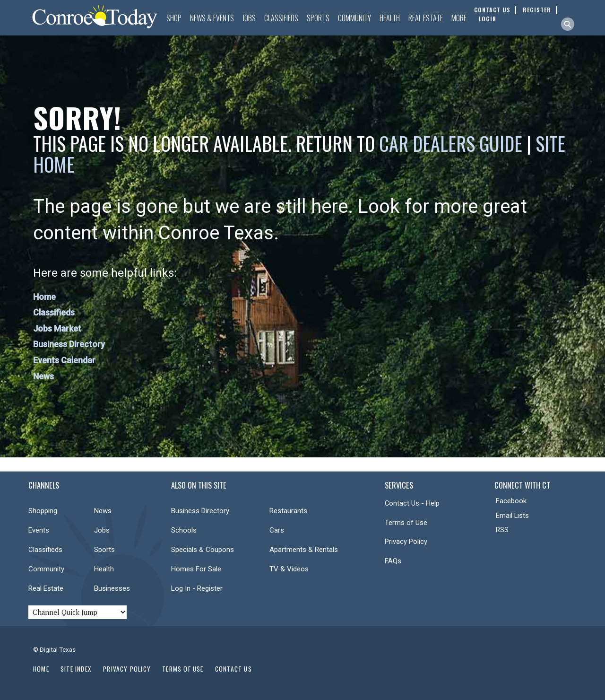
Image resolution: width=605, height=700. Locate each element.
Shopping (43, 511)
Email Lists (512, 516)
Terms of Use (406, 523)
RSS (502, 530)
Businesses (112, 588)
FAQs (393, 561)
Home (44, 297)
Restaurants (288, 511)
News (43, 376)
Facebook (511, 501)
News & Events (212, 18)
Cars (277, 530)
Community (354, 18)
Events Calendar (64, 360)
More (459, 18)
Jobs (249, 18)
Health (390, 18)
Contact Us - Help (412, 503)
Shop (174, 18)
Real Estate (426, 18)
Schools (184, 530)
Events (39, 530)
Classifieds (281, 18)
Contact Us (233, 669)
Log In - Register (197, 588)
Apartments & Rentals (304, 550)
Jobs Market (57, 328)
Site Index (76, 669)
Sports (318, 18)
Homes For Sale (196, 569)
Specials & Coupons (203, 550)
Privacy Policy (406, 542)
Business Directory (69, 344)
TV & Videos (289, 569)
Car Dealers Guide (451, 143)
